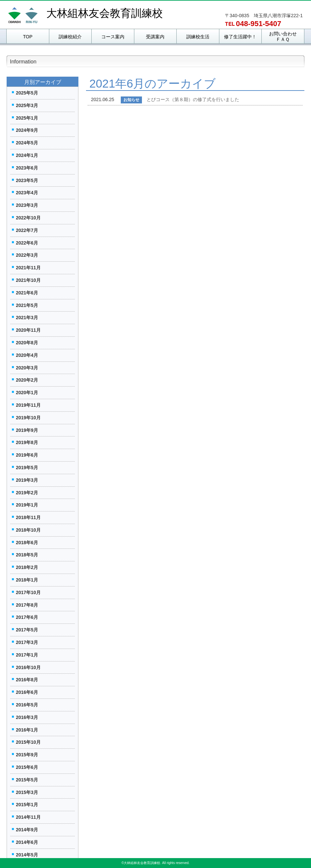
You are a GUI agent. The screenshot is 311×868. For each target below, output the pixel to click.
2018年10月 (28, 530)
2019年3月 (27, 480)
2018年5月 (27, 555)
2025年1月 (27, 118)
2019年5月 (27, 468)
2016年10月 (28, 667)
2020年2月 (27, 380)
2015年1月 (27, 805)
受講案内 (155, 37)
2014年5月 (27, 855)
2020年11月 (28, 330)
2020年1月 (27, 393)
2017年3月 (27, 642)
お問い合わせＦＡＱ (283, 37)
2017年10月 (28, 592)
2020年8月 (27, 343)
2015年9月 (27, 755)
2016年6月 (27, 692)
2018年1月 (27, 580)
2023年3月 (27, 205)
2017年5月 (27, 630)
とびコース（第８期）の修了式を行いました (193, 99)
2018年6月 (27, 543)
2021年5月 (27, 305)
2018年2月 (27, 567)
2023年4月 (27, 193)
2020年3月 (27, 368)
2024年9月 (27, 130)
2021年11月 (28, 268)
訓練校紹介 (70, 37)
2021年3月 (27, 318)
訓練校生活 (198, 37)
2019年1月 (27, 505)
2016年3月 (27, 717)
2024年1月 (27, 155)
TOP (28, 37)
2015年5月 (27, 780)
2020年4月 (27, 355)
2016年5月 (27, 705)
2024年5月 (27, 143)
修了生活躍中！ (240, 37)
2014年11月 (28, 817)
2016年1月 (27, 730)
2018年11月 (28, 517)
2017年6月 (27, 617)
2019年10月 (28, 418)
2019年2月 (27, 493)
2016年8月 (27, 680)
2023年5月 (27, 180)
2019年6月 (27, 455)
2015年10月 (28, 742)
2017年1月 (27, 655)
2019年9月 (27, 430)
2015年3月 (27, 792)
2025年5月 (27, 93)
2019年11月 (28, 405)
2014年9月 (27, 830)
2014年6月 (27, 842)
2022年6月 (27, 243)
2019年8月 (27, 442)
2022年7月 (27, 230)
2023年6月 (27, 168)
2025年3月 (27, 105)
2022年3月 (27, 255)
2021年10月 (28, 280)
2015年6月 (27, 767)
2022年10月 (28, 218)
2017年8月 (27, 605)
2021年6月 (27, 293)
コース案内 (113, 37)
